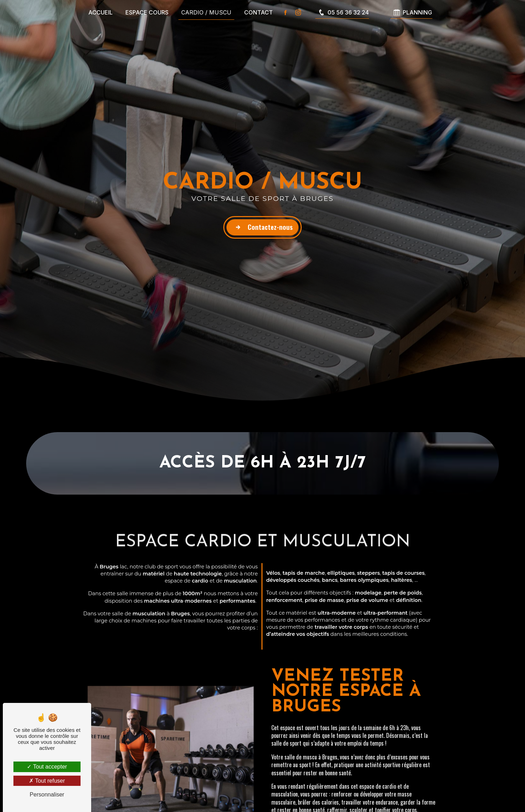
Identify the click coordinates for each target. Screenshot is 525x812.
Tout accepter (47, 767)
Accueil (101, 12)
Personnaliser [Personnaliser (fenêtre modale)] (47, 795)
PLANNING (411, 12)
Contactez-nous (262, 227)
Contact (258, 12)
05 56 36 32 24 (342, 12)
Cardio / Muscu (206, 12)
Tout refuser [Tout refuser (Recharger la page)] (47, 781)
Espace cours (147, 12)
